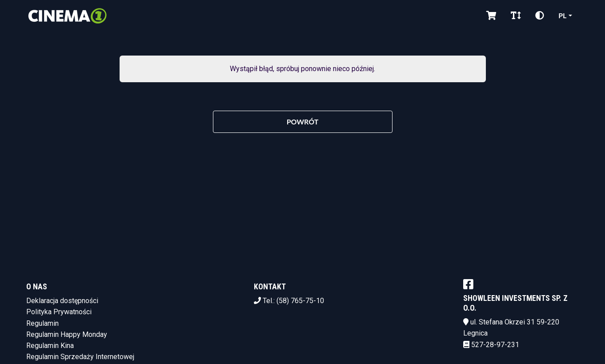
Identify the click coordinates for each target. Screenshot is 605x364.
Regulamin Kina (50, 346)
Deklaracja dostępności (62, 301)
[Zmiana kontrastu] (540, 16)
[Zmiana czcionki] (516, 16)
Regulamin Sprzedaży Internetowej (80, 357)
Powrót (303, 122)
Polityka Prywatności (59, 312)
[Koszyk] (491, 16)
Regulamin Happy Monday (67, 334)
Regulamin (42, 323)
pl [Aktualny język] (562, 15)
